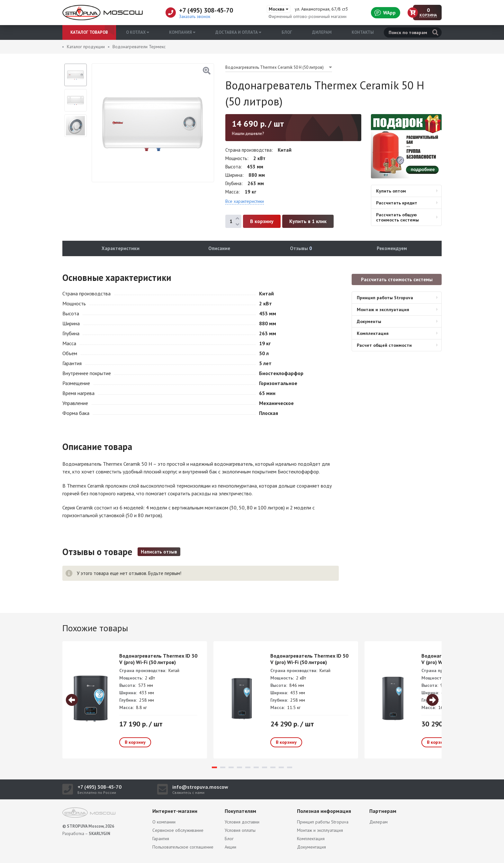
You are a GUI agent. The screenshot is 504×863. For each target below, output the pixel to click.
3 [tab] (231, 767)
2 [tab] (223, 767)
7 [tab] (265, 767)
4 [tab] (239, 767)
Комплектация (373, 333)
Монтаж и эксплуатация (383, 310)
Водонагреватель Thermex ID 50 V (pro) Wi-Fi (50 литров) (309, 659)
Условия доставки (242, 822)
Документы (369, 321)
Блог (287, 32)
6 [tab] (256, 767)
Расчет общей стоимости (384, 345)
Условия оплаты (240, 830)
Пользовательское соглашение (183, 847)
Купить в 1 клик (308, 221)
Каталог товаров (89, 32)
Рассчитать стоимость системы (397, 279)
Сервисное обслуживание (178, 830)
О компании (164, 822)
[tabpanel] (135, 700)
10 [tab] (290, 767)
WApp (385, 13)
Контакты (363, 32)
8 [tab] (273, 767)
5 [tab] (248, 767)
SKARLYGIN (99, 834)
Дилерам (322, 32)
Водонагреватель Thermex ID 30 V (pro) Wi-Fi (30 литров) (158, 659)
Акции (230, 847)
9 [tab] (281, 767)
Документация (311, 847)
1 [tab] (214, 767)
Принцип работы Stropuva (385, 298)
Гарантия (161, 839)
